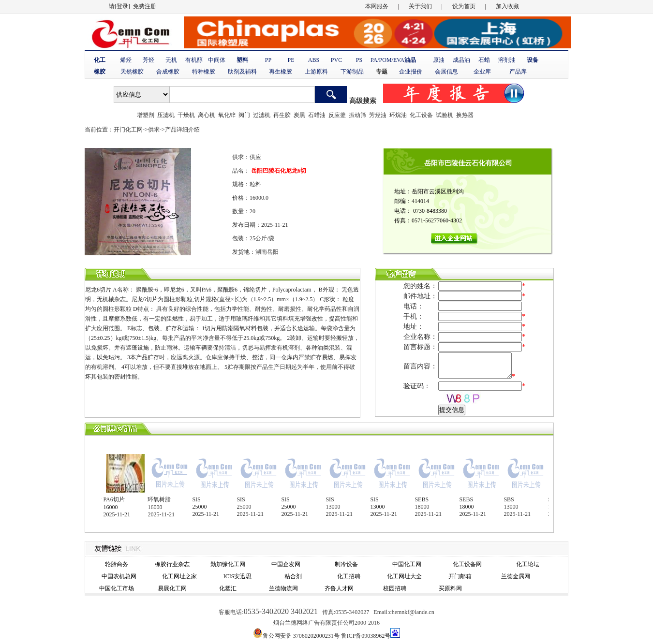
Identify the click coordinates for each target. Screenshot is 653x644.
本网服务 (377, 6)
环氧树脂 (163, 499)
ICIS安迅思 (238, 576)
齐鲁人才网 (339, 588)
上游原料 (316, 72)
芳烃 (148, 60)
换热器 (465, 115)
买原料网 (450, 588)
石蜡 (484, 60)
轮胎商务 (117, 564)
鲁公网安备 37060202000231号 (301, 636)
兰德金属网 (516, 576)
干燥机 (186, 115)
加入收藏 (507, 6)
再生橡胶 (281, 72)
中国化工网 (407, 564)
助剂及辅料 (242, 72)
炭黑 (299, 115)
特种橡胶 (204, 72)
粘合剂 (293, 576)
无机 (171, 60)
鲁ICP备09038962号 (366, 636)
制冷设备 (346, 564)
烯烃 (126, 60)
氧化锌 (227, 115)
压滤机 (166, 115)
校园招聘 (395, 588)
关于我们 (420, 6)
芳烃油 (378, 115)
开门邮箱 (460, 576)
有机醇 (194, 60)
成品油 (461, 60)
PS (359, 60)
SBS (512, 499)
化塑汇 (228, 588)
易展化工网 (172, 588)
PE (291, 60)
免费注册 (145, 6)
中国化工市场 (117, 588)
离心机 (207, 115)
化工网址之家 (179, 576)
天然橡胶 (132, 72)
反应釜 (337, 115)
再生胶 (282, 115)
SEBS (425, 499)
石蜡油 (317, 115)
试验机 (445, 115)
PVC (336, 60)
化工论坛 (528, 564)
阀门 (244, 115)
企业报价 (411, 72)
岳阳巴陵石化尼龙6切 (278, 171)
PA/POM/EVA (387, 60)
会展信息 (446, 72)
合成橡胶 (168, 72)
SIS (200, 499)
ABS (314, 60)
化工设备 (421, 115)
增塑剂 (146, 115)
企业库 (482, 72)
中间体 (217, 60)
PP (268, 60)
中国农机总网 (119, 576)
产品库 (518, 72)
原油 (439, 60)
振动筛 (357, 115)
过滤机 (262, 115)
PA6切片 (118, 499)
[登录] (122, 6)
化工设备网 (467, 564)
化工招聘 (349, 576)
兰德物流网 (283, 588)
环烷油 (398, 115)
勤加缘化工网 (228, 564)
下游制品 (352, 72)
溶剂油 (507, 60)
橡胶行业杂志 (172, 564)
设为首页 (464, 6)
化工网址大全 (404, 576)
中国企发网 (286, 564)
